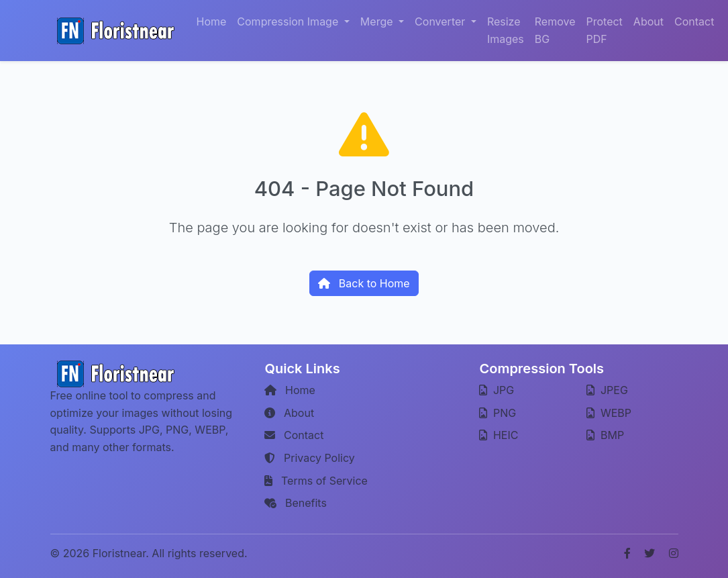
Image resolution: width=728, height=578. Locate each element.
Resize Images (506, 30)
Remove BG (555, 30)
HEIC (499, 435)
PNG (498, 413)
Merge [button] (378, 21)
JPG (497, 390)
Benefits (295, 503)
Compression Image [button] (289, 21)
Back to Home (364, 283)
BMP (605, 435)
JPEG (607, 390)
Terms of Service (316, 481)
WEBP (609, 413)
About (648, 21)
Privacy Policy (309, 458)
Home (212, 21)
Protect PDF (605, 30)
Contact (694, 21)
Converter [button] (441, 21)
